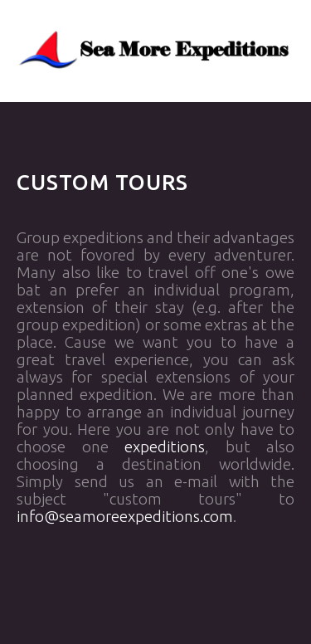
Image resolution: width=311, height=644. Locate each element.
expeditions (165, 447)
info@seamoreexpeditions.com (125, 517)
